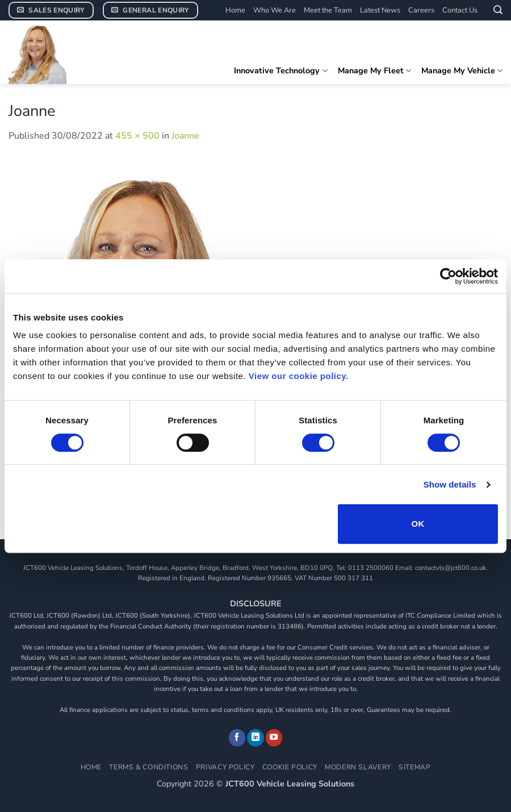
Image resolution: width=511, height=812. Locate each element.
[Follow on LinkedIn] (256, 738)
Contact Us (460, 10)
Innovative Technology (280, 70)
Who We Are (275, 10)
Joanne (185, 136)
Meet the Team (328, 10)
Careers (421, 10)
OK (418, 524)
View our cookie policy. (299, 376)
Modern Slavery (358, 767)
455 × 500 (137, 136)
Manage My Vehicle (462, 70)
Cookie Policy (290, 767)
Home (235, 10)
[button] (498, 10)
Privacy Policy (225, 767)
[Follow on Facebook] (237, 738)
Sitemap (414, 767)
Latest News (380, 10)
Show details (450, 484)
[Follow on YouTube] (274, 738)
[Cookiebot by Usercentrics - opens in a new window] (448, 276)
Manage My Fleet (374, 70)
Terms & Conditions (148, 767)
